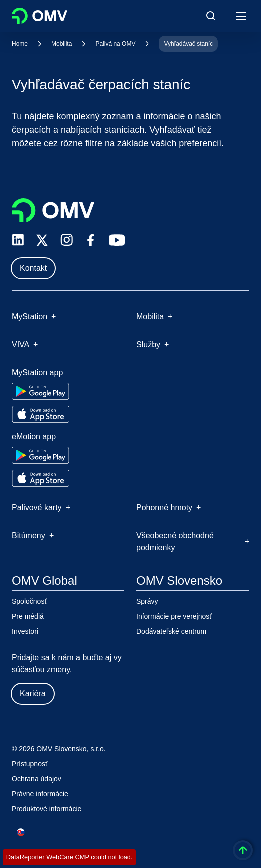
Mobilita (62, 44)
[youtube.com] (117, 240)
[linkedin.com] (18, 240)
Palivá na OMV (115, 44)
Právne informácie (40, 794)
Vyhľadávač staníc (188, 44)
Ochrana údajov (37, 779)
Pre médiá (28, 616)
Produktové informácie (47, 809)
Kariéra (33, 693)
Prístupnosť (30, 764)
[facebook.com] (91, 240)
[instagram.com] (67, 240)
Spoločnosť (30, 601)
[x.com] (42, 240)
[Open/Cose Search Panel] (211, 16)
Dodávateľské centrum (171, 631)
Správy (147, 601)
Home (20, 44)
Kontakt (33, 268)
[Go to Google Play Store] (41, 391)
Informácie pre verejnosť (174, 616)
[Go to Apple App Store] (41, 414)
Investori (25, 631)
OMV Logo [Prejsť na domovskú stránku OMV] (40, 16)
